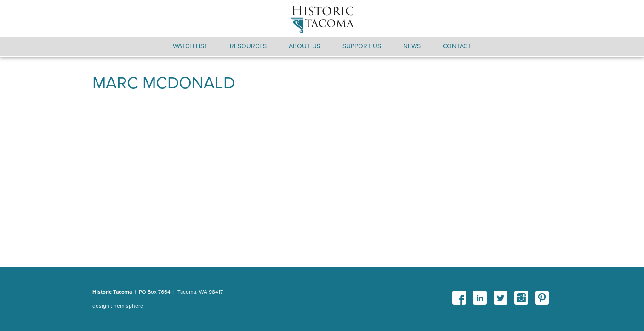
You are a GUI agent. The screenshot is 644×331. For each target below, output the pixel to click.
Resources (248, 46)
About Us (305, 46)
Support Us (362, 46)
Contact (457, 46)
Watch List (190, 46)
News (412, 46)
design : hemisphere (118, 306)
